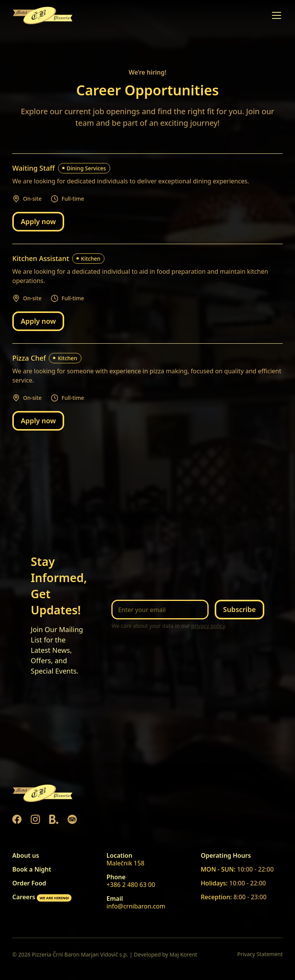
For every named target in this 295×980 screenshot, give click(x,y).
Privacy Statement (260, 954)
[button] (275, 15)
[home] (43, 15)
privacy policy (208, 626)
